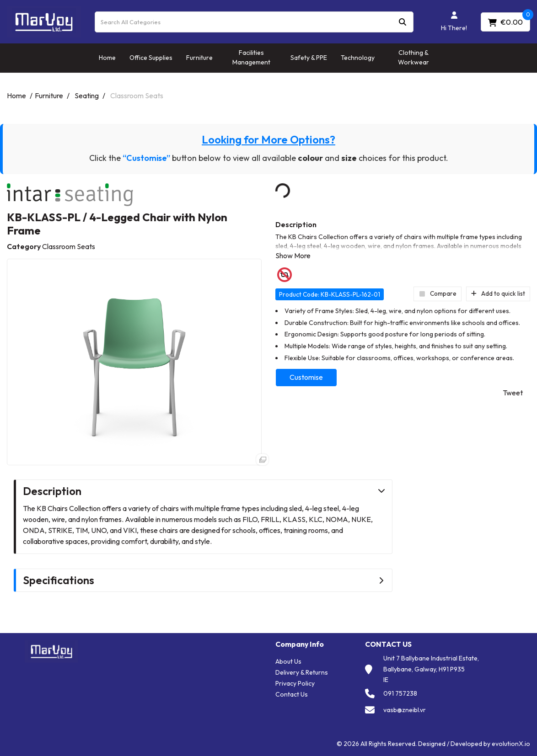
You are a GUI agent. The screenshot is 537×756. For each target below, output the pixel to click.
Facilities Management (251, 57)
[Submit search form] (403, 22)
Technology (358, 58)
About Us (288, 661)
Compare (438, 293)
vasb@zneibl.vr (405, 710)
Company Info (300, 644)
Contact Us (292, 694)
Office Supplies (151, 58)
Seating (87, 96)
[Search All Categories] (254, 22)
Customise (306, 377)
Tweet (513, 393)
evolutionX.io (511, 744)
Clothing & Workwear (413, 57)
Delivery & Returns (302, 672)
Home (107, 58)
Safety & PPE (309, 58)
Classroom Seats (137, 96)
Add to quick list (498, 293)
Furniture (199, 58)
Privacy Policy (295, 683)
